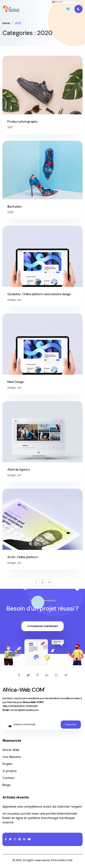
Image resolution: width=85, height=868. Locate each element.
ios (19, 300)
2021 (10, 127)
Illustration (14, 206)
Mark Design (16, 382)
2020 (10, 212)
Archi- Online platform (23, 557)
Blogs (6, 785)
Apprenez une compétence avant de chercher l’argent (42, 807)
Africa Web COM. (62, 860)
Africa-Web (11, 750)
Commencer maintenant (42, 626)
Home (6, 23)
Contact (8, 778)
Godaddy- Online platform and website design (39, 294)
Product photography (22, 121)
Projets (7, 764)
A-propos (10, 771)
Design (12, 300)
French (58, 2)
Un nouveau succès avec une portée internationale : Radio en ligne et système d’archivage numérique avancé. (40, 818)
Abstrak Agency (19, 469)
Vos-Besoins (12, 757)
